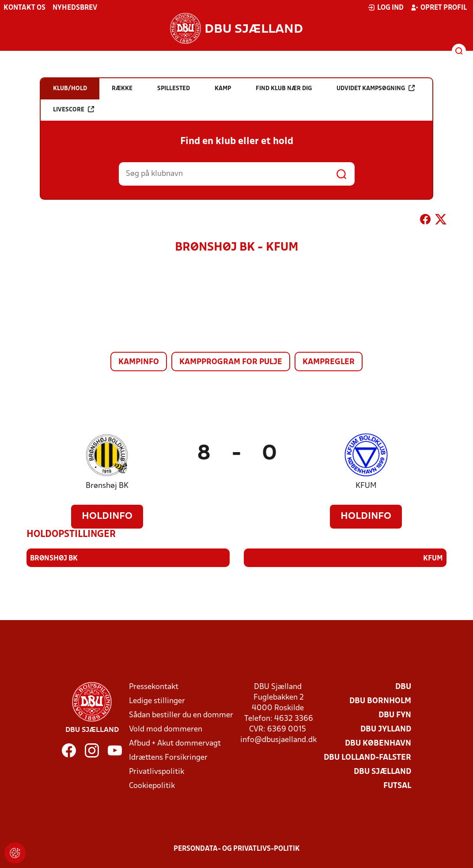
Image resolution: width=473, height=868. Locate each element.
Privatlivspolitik (157, 772)
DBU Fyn (395, 715)
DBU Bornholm (380, 701)
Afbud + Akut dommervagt (175, 744)
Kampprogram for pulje (231, 362)
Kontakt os (25, 8)
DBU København (378, 744)
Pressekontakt (154, 687)
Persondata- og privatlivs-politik (237, 849)
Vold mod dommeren (166, 729)
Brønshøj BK (107, 486)
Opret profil (439, 8)
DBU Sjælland (382, 772)
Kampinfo (139, 362)
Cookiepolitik (152, 786)
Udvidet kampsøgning (376, 88)
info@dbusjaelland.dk (278, 740)
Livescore (74, 109)
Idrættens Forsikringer (168, 758)
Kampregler (329, 362)
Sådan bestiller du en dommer (181, 715)
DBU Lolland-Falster (367, 758)
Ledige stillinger (157, 701)
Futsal (397, 786)
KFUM (366, 486)
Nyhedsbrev (75, 8)
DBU (403, 687)
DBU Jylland (386, 729)
